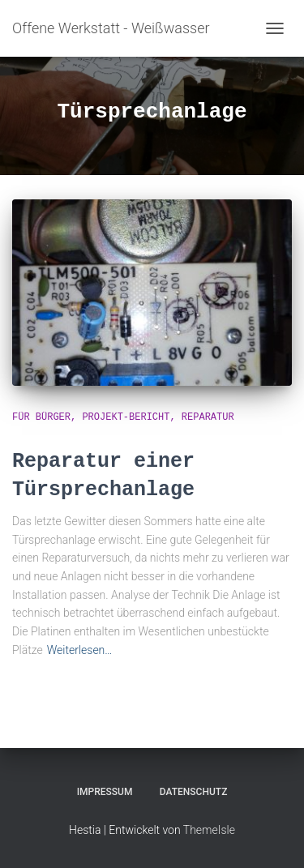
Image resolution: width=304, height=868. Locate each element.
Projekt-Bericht (126, 417)
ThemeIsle (209, 830)
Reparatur (208, 417)
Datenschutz (194, 792)
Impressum (105, 792)
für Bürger (41, 417)
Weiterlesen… (80, 650)
